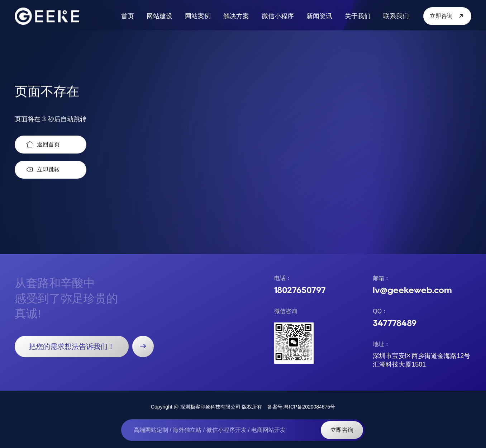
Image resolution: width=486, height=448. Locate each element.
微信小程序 (278, 16)
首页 (128, 16)
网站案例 (198, 16)
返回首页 (43, 145)
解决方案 (236, 16)
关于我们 (358, 16)
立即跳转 (43, 170)
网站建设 (159, 16)
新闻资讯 (319, 16)
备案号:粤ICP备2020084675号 (301, 407)
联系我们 (396, 16)
